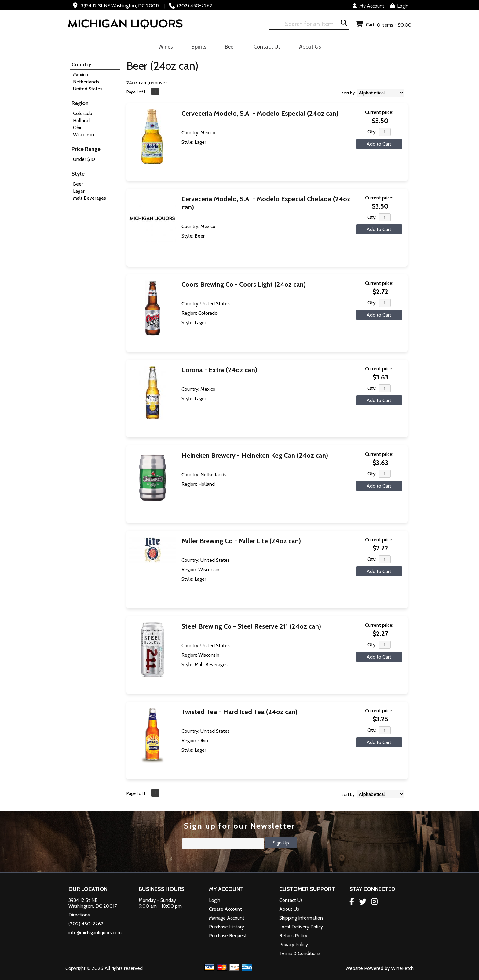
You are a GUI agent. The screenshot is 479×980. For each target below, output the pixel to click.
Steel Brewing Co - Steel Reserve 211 (251, 626)
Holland (81, 120)
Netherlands (86, 82)
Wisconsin (84, 134)
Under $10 (84, 159)
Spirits (197, 48)
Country (81, 64)
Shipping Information (301, 918)
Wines (164, 48)
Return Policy (293, 936)
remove (157, 83)
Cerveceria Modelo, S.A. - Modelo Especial (260, 113)
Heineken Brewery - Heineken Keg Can (255, 455)
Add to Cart (379, 144)
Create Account (225, 909)
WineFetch (402, 968)
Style (78, 174)
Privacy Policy (294, 944)
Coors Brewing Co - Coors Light (244, 284)
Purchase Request (228, 936)
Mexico (80, 75)
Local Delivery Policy (301, 927)
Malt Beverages (90, 198)
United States (88, 89)
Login (399, 6)
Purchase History (227, 927)
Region (80, 103)
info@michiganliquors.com (95, 933)
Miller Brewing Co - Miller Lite (241, 541)
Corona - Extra (219, 370)
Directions (79, 915)
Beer (228, 48)
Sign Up (281, 843)
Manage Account (227, 918)
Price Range (86, 149)
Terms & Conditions (300, 953)
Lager (79, 191)
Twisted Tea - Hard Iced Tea (239, 712)
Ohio (78, 127)
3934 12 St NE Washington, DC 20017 (120, 6)
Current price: (379, 112)
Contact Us (267, 47)
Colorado (83, 113)
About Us (308, 48)
